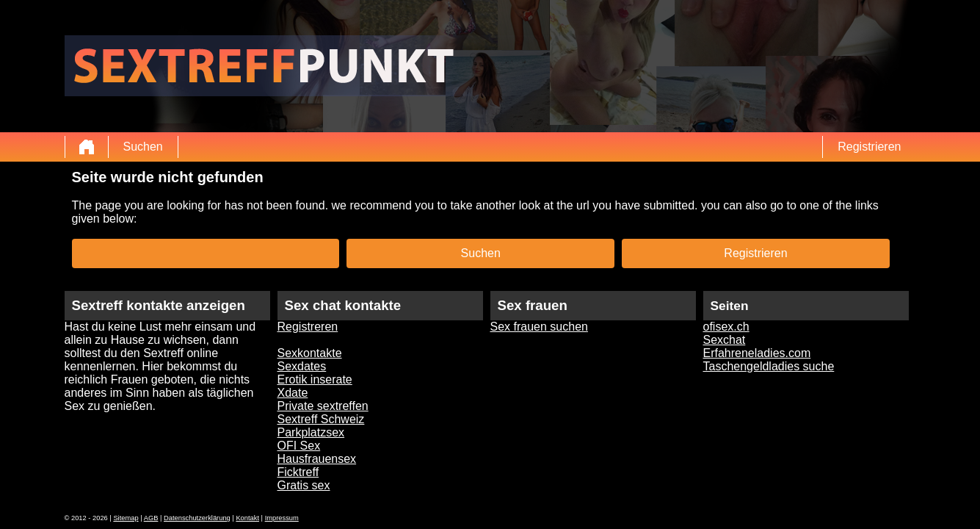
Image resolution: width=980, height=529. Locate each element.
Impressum (282, 518)
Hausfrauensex (317, 459)
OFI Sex (299, 446)
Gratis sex (304, 485)
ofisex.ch (726, 327)
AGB (151, 518)
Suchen (143, 147)
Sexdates (302, 366)
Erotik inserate (315, 379)
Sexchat (725, 340)
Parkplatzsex (311, 432)
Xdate (293, 393)
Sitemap (126, 518)
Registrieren (869, 147)
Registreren (308, 327)
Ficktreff (298, 472)
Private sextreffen (323, 406)
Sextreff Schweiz (321, 419)
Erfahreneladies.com (757, 353)
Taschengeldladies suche (769, 366)
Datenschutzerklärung (197, 518)
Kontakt (247, 518)
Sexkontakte (310, 353)
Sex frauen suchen (539, 327)
